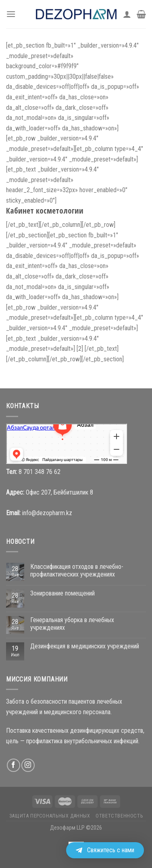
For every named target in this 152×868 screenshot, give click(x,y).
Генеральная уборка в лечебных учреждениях (72, 624)
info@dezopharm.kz (47, 513)
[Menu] (11, 14)
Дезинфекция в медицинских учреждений (85, 646)
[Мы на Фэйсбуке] (14, 765)
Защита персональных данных (50, 816)
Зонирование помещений (62, 593)
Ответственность (119, 816)
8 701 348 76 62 (40, 472)
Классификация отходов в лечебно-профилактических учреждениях (77, 570)
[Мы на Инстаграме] (28, 765)
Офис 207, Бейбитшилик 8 (59, 492)
